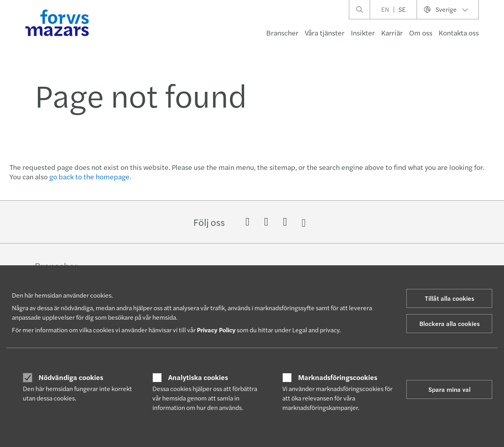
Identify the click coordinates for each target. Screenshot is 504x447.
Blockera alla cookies (449, 323)
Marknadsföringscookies (338, 377)
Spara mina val (449, 389)
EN (385, 9)
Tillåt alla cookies (449, 298)
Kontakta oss (459, 33)
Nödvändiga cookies (71, 377)
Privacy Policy (216, 330)
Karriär (392, 33)
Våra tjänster (325, 33)
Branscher (282, 33)
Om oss (421, 33)
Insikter (363, 33)
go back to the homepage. (90, 176)
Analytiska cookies (198, 377)
